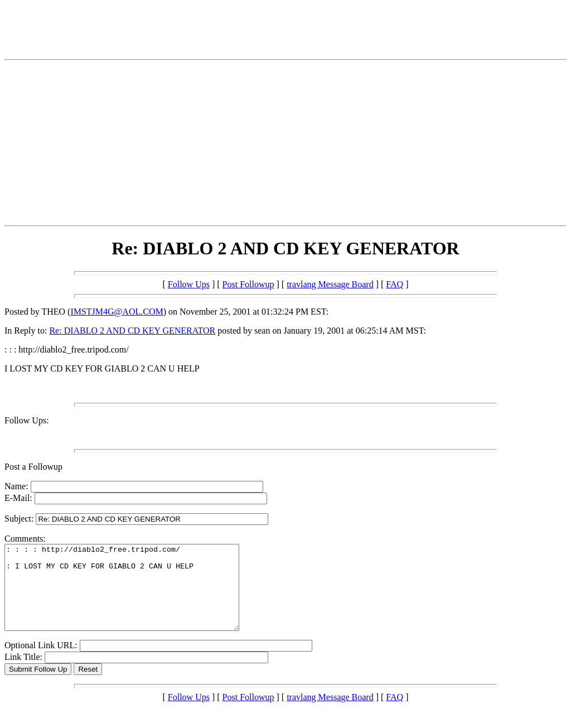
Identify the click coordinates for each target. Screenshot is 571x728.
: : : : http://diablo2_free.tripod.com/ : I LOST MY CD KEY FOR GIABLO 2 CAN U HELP (136, 596)
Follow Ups (189, 284)
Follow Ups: (27, 420)
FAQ (395, 284)
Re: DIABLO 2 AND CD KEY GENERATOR (132, 331)
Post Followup (248, 284)
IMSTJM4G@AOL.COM (117, 312)
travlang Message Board (330, 284)
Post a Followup (33, 467)
